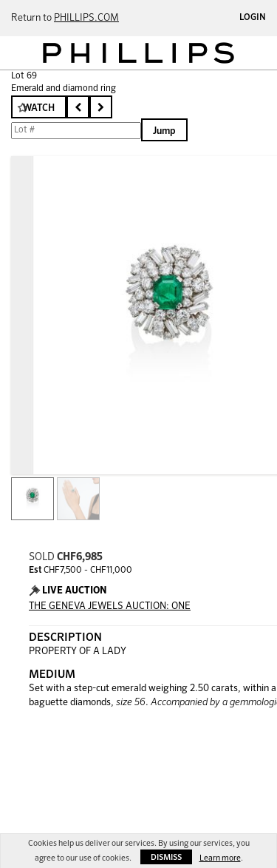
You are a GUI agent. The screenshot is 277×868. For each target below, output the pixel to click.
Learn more (220, 858)
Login (253, 18)
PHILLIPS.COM (86, 18)
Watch (39, 108)
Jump (164, 131)
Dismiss (166, 857)
